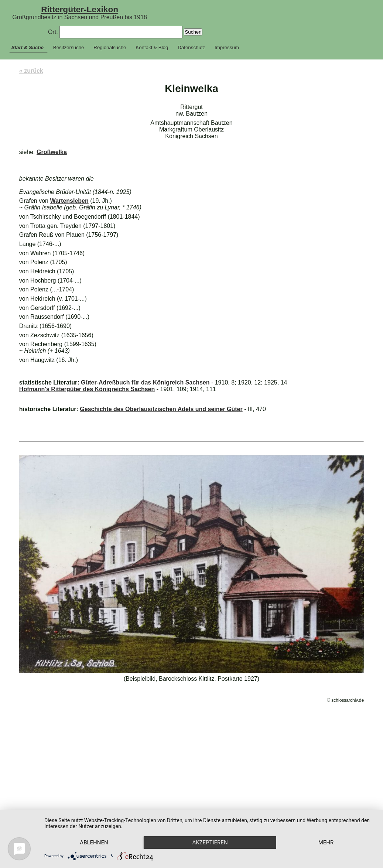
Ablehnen (95, 830)
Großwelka (52, 152)
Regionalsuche (110, 47)
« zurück (31, 71)
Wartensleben (69, 201)
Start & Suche (28, 47)
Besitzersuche (69, 47)
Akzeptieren (213, 830)
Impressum (227, 47)
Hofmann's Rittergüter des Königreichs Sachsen (87, 389)
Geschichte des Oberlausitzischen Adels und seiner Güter (161, 409)
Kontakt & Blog (152, 47)
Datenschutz (191, 47)
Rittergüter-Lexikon (80, 9)
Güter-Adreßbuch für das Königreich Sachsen (145, 382)
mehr (95, 842)
